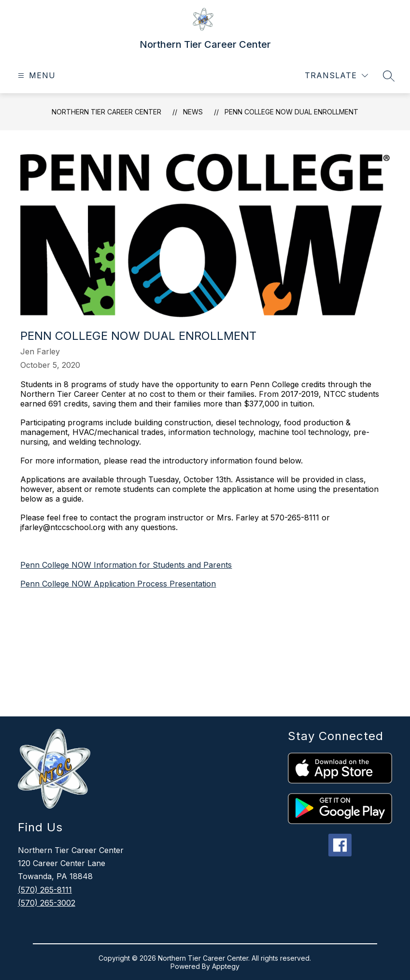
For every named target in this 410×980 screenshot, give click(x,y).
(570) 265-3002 (47, 903)
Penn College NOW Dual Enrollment (291, 112)
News (193, 112)
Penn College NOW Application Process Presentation (118, 584)
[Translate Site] (336, 76)
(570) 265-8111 (45, 890)
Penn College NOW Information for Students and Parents (126, 565)
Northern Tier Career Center (106, 112)
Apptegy (226, 966)
